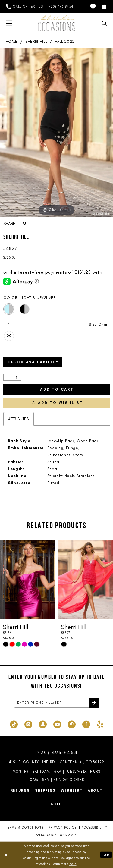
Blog (56, 804)
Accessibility (95, 828)
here (73, 864)
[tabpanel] (56, 133)
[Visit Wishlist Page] (93, 6)
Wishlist (72, 791)
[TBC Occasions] (57, 23)
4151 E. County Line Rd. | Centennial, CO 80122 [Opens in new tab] (56, 762)
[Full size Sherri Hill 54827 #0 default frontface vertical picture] (56, 133)
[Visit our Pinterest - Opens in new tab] (72, 724)
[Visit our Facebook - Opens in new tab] (86, 724)
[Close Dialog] (6, 855)
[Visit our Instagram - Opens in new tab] (28, 724)
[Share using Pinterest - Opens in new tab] (24, 224)
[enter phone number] (56, 703)
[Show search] (104, 23)
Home (12, 41)
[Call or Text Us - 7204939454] (40, 6)
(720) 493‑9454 (57, 753)
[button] (104, 6)
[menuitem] (40, 6)
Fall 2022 (65, 41)
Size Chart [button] (99, 324)
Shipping (46, 791)
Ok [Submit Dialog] (106, 855)
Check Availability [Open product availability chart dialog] (34, 362)
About (95, 791)
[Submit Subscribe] (94, 703)
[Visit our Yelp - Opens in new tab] (100, 724)
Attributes (19, 419)
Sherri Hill (36, 41)
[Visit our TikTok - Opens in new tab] (14, 724)
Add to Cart (57, 390)
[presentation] (28, 580)
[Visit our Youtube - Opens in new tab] (57, 724)
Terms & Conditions (24, 828)
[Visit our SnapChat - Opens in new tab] (43, 724)
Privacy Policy (63, 828)
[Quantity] (12, 377)
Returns (20, 791)
